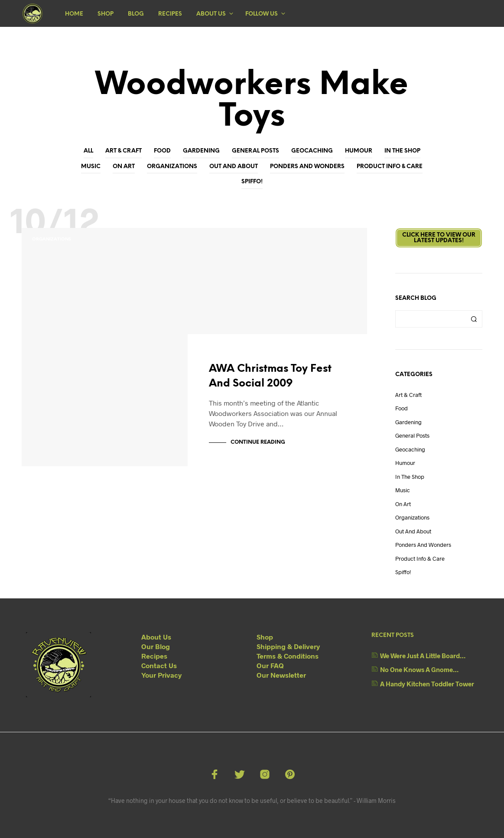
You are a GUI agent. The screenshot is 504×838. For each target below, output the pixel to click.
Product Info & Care (390, 167)
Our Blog (156, 646)
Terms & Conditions (288, 656)
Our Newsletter (281, 675)
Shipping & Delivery (288, 646)
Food (162, 151)
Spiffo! (252, 182)
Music (91, 167)
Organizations (172, 167)
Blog (136, 14)
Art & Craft (124, 151)
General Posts (255, 151)
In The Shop (402, 151)
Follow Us (262, 14)
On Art (124, 167)
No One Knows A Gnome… (419, 669)
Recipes (170, 14)
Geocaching (312, 151)
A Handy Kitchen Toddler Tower (427, 684)
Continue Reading (258, 442)
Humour (359, 151)
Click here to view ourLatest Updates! (439, 238)
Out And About (234, 167)
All (88, 151)
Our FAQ (270, 665)
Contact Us (159, 665)
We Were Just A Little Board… (423, 656)
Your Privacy (161, 675)
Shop (106, 14)
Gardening (201, 151)
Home (74, 14)
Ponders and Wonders (307, 167)
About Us (211, 14)
